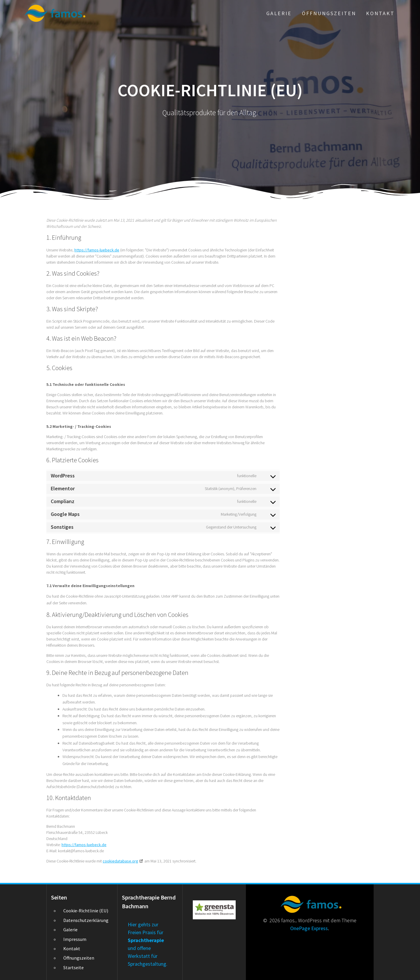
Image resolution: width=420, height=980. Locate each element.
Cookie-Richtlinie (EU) (86, 911)
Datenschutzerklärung (86, 920)
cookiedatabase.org (120, 861)
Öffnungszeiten (329, 13)
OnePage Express (309, 928)
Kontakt (380, 13)
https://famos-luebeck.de (97, 250)
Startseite (73, 967)
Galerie (279, 13)
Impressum (75, 939)
